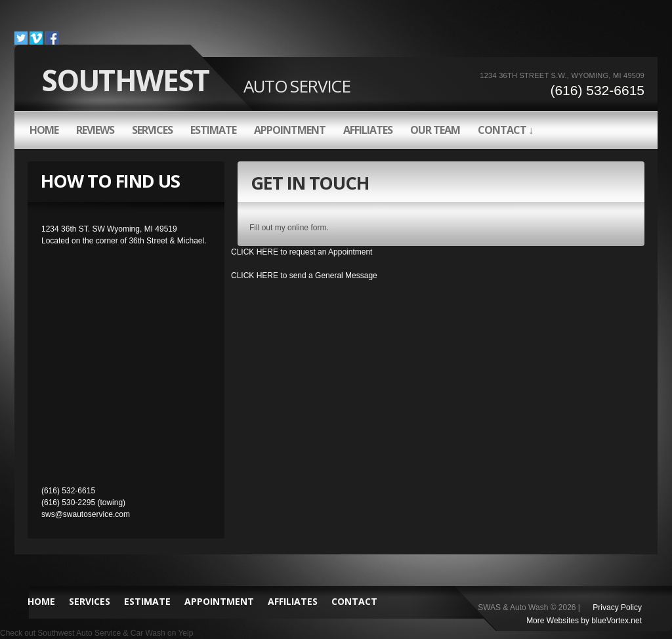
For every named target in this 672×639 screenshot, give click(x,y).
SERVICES (152, 130)
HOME (44, 130)
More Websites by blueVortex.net (584, 621)
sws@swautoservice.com (86, 514)
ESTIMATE (213, 130)
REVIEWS (95, 130)
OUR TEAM (435, 130)
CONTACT (354, 601)
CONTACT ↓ (505, 130)
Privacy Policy (617, 608)
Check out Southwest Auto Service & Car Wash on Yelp (96, 633)
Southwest (196, 80)
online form (307, 228)
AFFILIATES (368, 130)
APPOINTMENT (290, 130)
